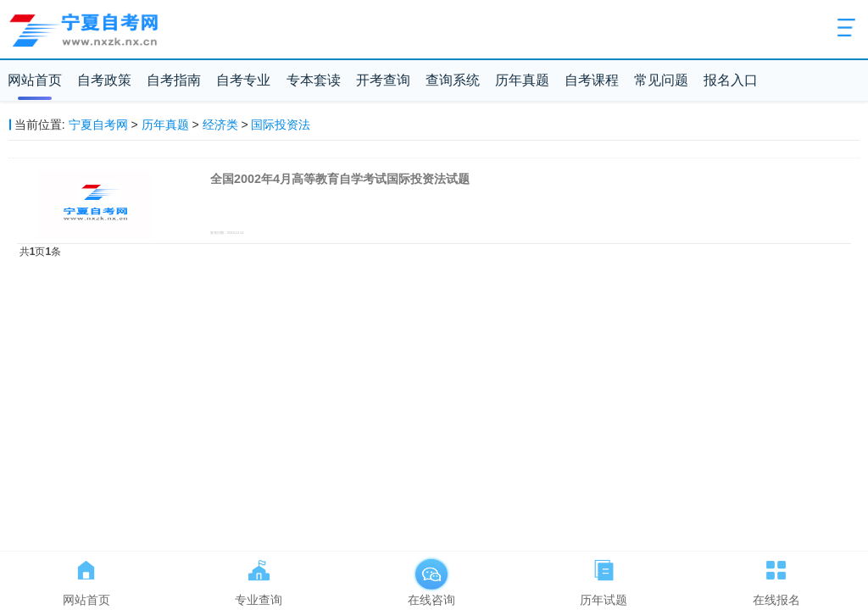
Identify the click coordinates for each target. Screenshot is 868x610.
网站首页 (35, 80)
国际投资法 (281, 125)
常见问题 (661, 80)
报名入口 (731, 80)
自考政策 (104, 80)
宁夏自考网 (98, 125)
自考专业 (243, 80)
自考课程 (592, 80)
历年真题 (522, 80)
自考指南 (174, 80)
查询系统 (453, 80)
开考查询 (383, 80)
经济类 (220, 125)
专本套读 (314, 80)
